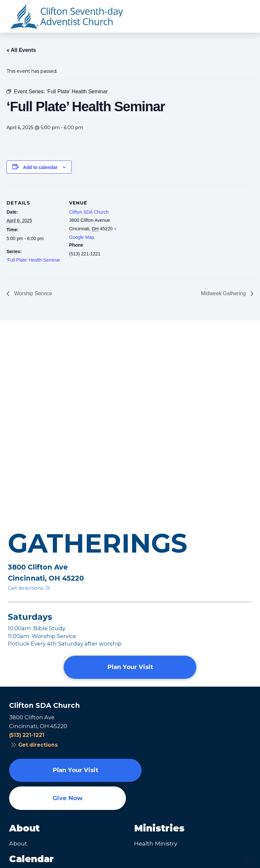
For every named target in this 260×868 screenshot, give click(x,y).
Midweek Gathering (224, 293)
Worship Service (32, 293)
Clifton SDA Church (89, 212)
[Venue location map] (166, 229)
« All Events (21, 50)
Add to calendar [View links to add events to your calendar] (40, 167)
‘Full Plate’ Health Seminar (33, 260)
